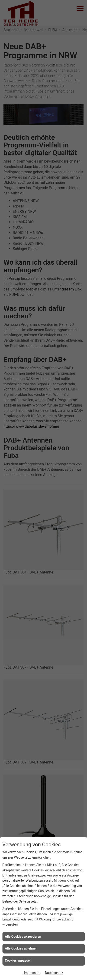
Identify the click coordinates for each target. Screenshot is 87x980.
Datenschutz (54, 973)
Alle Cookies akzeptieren (23, 937)
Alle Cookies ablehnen (21, 948)
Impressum (32, 973)
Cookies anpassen (18, 960)
